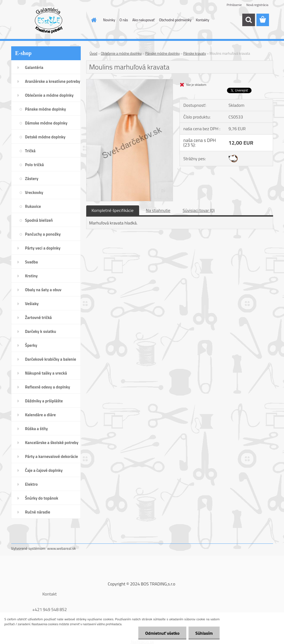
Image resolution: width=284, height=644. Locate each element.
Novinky (109, 20)
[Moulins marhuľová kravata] (130, 81)
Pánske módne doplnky (162, 53)
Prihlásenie (234, 5)
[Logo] (49, 20)
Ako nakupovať (144, 20)
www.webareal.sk (62, 548)
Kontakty (203, 20)
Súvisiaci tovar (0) (198, 210)
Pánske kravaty (195, 53)
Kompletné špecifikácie (113, 210)
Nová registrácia (257, 5)
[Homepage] (93, 20)
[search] (249, 20)
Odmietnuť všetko (162, 633)
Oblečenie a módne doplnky (121, 53)
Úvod (94, 53)
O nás (124, 20)
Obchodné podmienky (175, 20)
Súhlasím (204, 633)
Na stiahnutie (158, 210)
